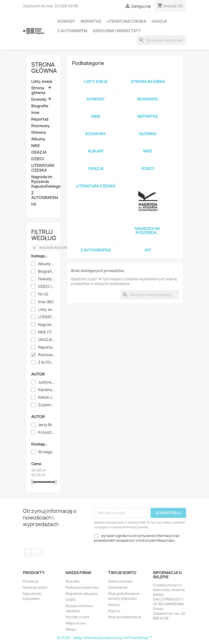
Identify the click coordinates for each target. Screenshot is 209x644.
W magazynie (47, 452)
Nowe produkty (35, 587)
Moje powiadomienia (125, 617)
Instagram (39, 552)
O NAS (71, 600)
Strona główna (44, 68)
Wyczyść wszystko (51, 247)
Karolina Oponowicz (47, 390)
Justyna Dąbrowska (47, 382)
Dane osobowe (120, 581)
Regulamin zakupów (82, 594)
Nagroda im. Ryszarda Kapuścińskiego (43, 182)
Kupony (114, 611)
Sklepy (71, 629)
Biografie (40, 106)
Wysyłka (72, 581)
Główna (38, 132)
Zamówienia (118, 587)
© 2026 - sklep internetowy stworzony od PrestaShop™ (105, 638)
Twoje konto (122, 573)
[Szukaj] (161, 40)
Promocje (31, 581)
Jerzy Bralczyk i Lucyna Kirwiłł (47, 425)
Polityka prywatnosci (82, 587)
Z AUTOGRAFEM (72, 31)
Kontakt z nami (77, 617)
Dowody (66, 21)
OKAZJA (159, 21)
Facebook (28, 552)
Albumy (38, 139)
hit (34, 204)
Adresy (114, 605)
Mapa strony (76, 623)
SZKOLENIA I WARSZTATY (117, 31)
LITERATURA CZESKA (127, 21)
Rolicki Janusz (47, 398)
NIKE (36, 146)
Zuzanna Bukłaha (47, 405)
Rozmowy (40, 126)
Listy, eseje (42, 81)
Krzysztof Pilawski (47, 432)
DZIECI (38, 159)
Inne (35, 113)
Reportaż (91, 21)
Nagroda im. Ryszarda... (148, 231)
